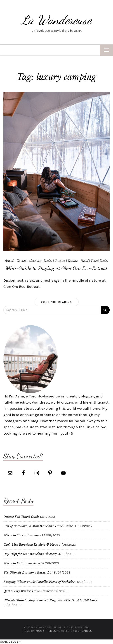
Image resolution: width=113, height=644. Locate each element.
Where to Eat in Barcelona (22, 563)
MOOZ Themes (46, 631)
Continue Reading (57, 302)
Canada (21, 260)
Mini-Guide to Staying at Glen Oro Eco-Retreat (56, 269)
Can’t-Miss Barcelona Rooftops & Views (31, 545)
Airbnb (9, 260)
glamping (35, 260)
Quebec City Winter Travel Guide (27, 591)
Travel (84, 260)
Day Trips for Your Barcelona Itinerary (30, 554)
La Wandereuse (56, 20)
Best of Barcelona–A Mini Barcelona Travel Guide (38, 526)
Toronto (73, 260)
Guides (48, 260)
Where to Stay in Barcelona (22, 535)
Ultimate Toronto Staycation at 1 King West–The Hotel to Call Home (51, 600)
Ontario (60, 260)
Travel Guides (99, 260)
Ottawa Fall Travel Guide (21, 517)
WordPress (83, 631)
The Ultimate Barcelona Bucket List (28, 573)
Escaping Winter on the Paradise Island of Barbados (39, 582)
